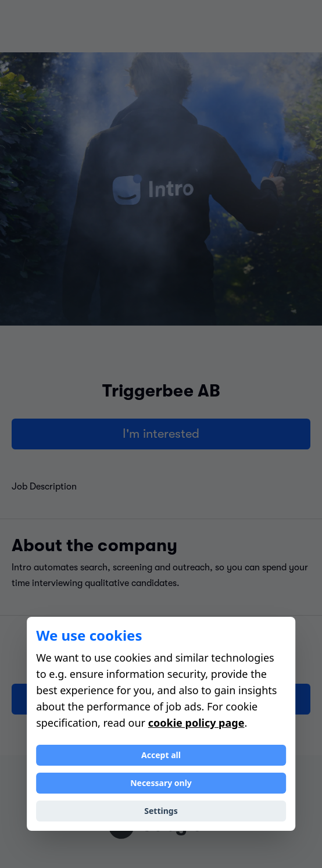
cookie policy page (196, 723)
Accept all (161, 755)
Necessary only (161, 783)
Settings (161, 811)
